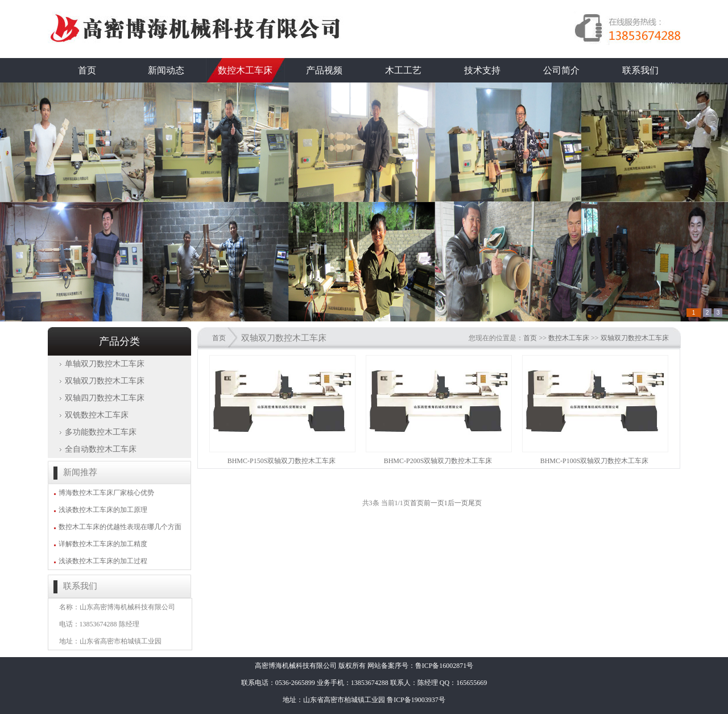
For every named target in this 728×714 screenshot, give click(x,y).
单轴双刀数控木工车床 (105, 364)
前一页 (434, 503)
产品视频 (324, 70)
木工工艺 (403, 70)
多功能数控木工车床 (101, 432)
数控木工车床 (245, 70)
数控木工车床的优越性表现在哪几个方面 (120, 527)
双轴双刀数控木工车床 (105, 381)
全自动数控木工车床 (101, 449)
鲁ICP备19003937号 (416, 700)
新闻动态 (166, 70)
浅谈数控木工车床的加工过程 (103, 561)
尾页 (475, 503)
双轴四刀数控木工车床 (105, 398)
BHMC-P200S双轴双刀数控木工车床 (438, 461)
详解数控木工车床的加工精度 (103, 544)
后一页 (458, 503)
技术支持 (482, 70)
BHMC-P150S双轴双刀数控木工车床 (282, 461)
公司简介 (561, 70)
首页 (87, 70)
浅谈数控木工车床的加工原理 (103, 510)
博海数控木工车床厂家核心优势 (106, 493)
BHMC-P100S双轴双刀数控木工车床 (595, 461)
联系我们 (640, 70)
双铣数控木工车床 (97, 415)
